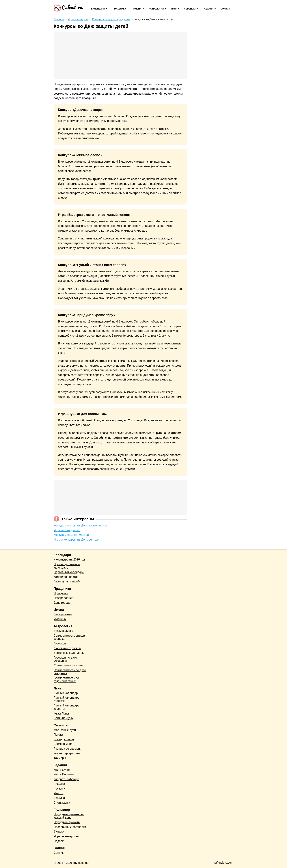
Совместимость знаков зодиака (69, 637)
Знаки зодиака (63, 631)
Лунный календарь (66, 693)
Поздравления (63, 598)
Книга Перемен (64, 774)
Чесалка (59, 789)
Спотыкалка (62, 803)
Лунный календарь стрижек (66, 699)
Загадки (59, 832)
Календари (98, 9)
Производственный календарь (67, 566)
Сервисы (190, 9)
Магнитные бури (65, 730)
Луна (174, 9)
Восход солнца (64, 739)
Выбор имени (63, 614)
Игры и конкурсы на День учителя (77, 540)
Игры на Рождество (67, 530)
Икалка (58, 793)
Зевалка (59, 798)
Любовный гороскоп (67, 648)
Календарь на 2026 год (69, 559)
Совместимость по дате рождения (70, 672)
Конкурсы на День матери (71, 535)
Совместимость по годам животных (66, 680)
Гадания (208, 9)
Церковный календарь (69, 572)
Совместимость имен (68, 665)
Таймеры (60, 758)
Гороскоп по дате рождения (65, 659)
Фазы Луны (61, 714)
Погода (58, 735)
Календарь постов (66, 577)
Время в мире (63, 744)
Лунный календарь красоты (66, 707)
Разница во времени (68, 749)
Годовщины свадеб (67, 581)
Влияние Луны (64, 718)
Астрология (156, 9)
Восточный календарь (69, 653)
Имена (137, 9)
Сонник (225, 9)
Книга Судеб (62, 770)
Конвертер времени (67, 753)
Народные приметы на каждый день (69, 816)
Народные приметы (67, 822)
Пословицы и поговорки (70, 827)
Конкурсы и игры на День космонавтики (81, 525)
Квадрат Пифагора (66, 779)
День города (62, 603)
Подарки (59, 841)
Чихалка (59, 784)
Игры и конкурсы (66, 836)
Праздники (120, 9)
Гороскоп (60, 643)
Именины (60, 619)
